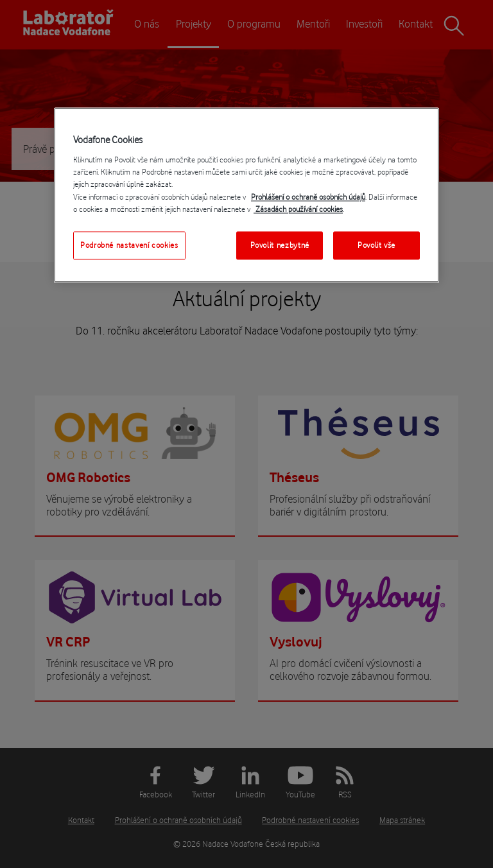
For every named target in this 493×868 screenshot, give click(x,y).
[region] (246, 195)
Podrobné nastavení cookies (129, 245)
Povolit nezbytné (280, 245)
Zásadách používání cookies (298, 209)
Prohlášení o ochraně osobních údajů (308, 197)
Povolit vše (376, 245)
